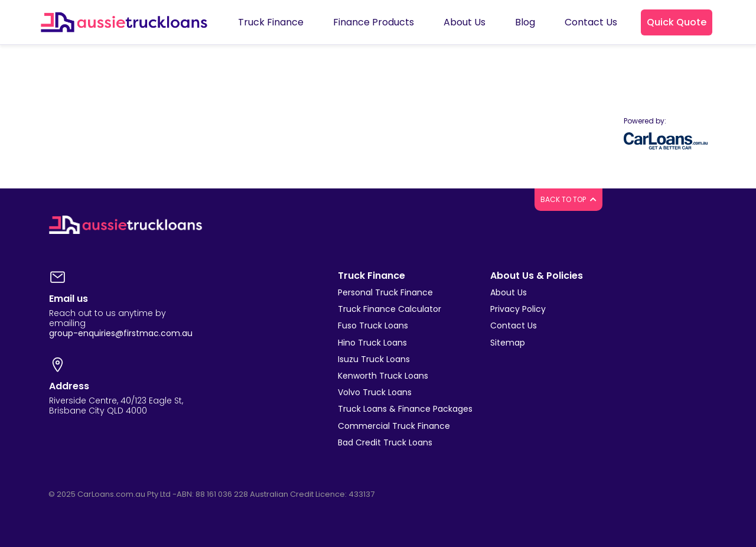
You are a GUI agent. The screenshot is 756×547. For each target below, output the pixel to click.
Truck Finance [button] (271, 22)
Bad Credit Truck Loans (385, 442)
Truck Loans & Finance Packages (405, 409)
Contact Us (514, 325)
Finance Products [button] (374, 22)
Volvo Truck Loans (375, 392)
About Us (509, 292)
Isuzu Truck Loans (374, 359)
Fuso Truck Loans (373, 325)
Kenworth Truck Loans (383, 376)
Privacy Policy (518, 309)
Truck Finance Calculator (390, 309)
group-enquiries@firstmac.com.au (121, 333)
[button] (677, 22)
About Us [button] (465, 22)
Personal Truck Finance (385, 292)
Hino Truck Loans (372, 343)
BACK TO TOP (568, 199)
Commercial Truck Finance (394, 426)
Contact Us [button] (591, 22)
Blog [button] (525, 22)
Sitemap (508, 343)
